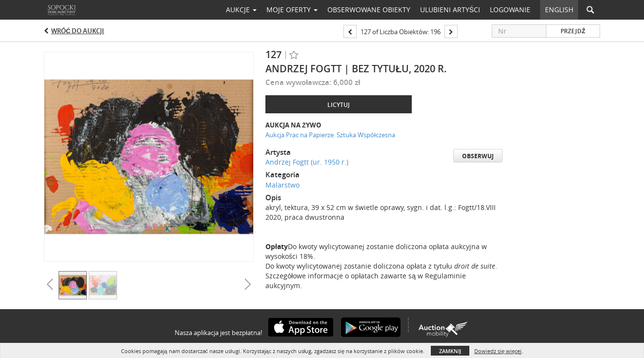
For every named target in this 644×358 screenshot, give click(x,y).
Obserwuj (478, 156)
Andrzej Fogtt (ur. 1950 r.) (307, 162)
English (559, 10)
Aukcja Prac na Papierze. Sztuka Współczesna (330, 135)
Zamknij (450, 351)
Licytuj (339, 105)
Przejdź (573, 31)
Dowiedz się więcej (498, 351)
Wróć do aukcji (78, 31)
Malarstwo (282, 185)
